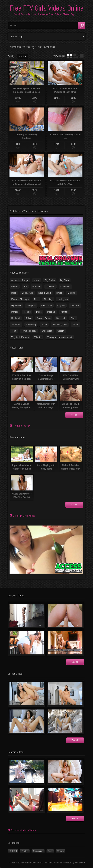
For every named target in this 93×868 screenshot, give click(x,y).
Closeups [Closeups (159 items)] (50, 287)
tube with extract (76, 56)
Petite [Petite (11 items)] (39, 312)
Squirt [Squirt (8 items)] (44, 325)
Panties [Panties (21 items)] (15, 312)
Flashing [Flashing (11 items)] (48, 299)
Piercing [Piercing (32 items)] (51, 312)
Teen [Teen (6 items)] (14, 331)
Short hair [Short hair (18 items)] (61, 318)
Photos (25, 851)
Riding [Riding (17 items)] (28, 318)
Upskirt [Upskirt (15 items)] (61, 331)
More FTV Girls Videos (24, 516)
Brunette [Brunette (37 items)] (36, 287)
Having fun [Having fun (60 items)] (63, 299)
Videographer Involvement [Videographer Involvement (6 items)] (60, 337)
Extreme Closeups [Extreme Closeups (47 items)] (20, 299)
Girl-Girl (13, 851)
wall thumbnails (82, 56)
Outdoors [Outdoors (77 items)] (75, 306)
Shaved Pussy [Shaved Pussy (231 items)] (44, 318)
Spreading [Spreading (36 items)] (31, 325)
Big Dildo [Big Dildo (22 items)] (65, 280)
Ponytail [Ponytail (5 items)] (64, 312)
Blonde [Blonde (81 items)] (15, 287)
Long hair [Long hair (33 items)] (31, 306)
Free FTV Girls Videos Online (47, 8)
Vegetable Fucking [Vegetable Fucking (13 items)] (20, 337)
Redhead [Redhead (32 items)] (16, 318)
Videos (60, 851)
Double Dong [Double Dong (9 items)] (45, 293)
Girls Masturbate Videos (24, 830)
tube (69, 56)
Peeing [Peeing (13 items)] (27, 312)
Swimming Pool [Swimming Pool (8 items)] (60, 325)
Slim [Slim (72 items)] (73, 318)
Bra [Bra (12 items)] (25, 287)
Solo (50, 851)
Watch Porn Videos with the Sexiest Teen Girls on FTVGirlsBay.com (47, 14)
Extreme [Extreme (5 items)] (71, 293)
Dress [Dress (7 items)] (59, 293)
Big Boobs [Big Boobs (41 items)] (50, 280)
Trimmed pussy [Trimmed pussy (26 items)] (29, 331)
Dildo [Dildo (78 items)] (14, 293)
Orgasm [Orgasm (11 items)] (61, 306)
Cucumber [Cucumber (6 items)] (65, 287)
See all (74, 415)
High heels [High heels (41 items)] (16, 306)
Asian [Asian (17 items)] (37, 280)
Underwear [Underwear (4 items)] (47, 331)
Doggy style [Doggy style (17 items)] (27, 293)
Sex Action (38, 851)
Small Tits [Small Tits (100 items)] (16, 325)
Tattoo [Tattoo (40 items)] (76, 325)
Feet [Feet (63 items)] (36, 299)
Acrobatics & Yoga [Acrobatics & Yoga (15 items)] (20, 280)
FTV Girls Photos (21, 426)
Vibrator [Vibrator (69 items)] (38, 337)
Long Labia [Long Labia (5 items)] (46, 306)
